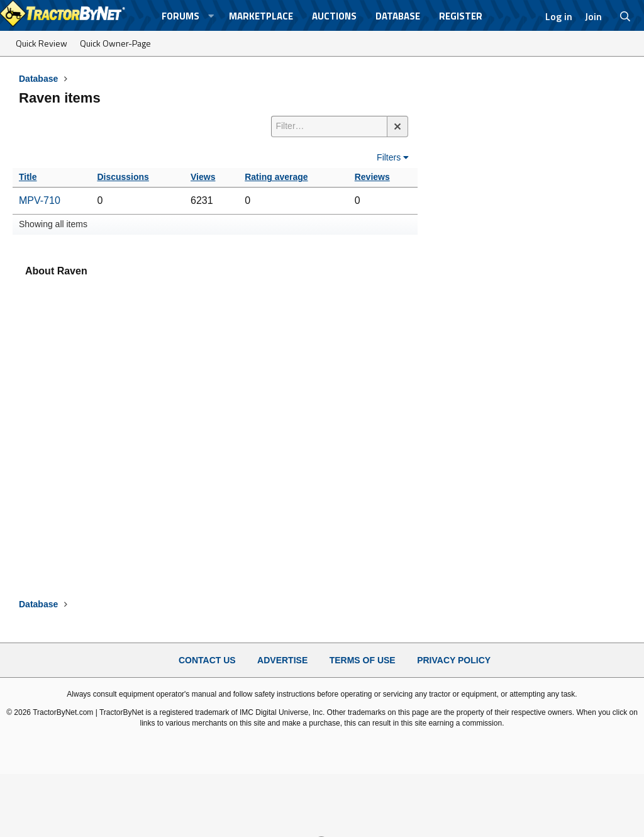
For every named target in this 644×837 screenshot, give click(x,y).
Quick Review (42, 43)
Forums (180, 16)
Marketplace (261, 16)
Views (203, 177)
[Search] (625, 16)
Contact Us (207, 660)
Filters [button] (389, 157)
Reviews (372, 177)
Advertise (282, 660)
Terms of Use (363, 660)
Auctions (334, 16)
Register (461, 16)
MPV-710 (40, 200)
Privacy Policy (454, 660)
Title (28, 177)
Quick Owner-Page (115, 43)
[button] (211, 16)
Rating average (276, 177)
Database (398, 16)
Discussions (123, 177)
